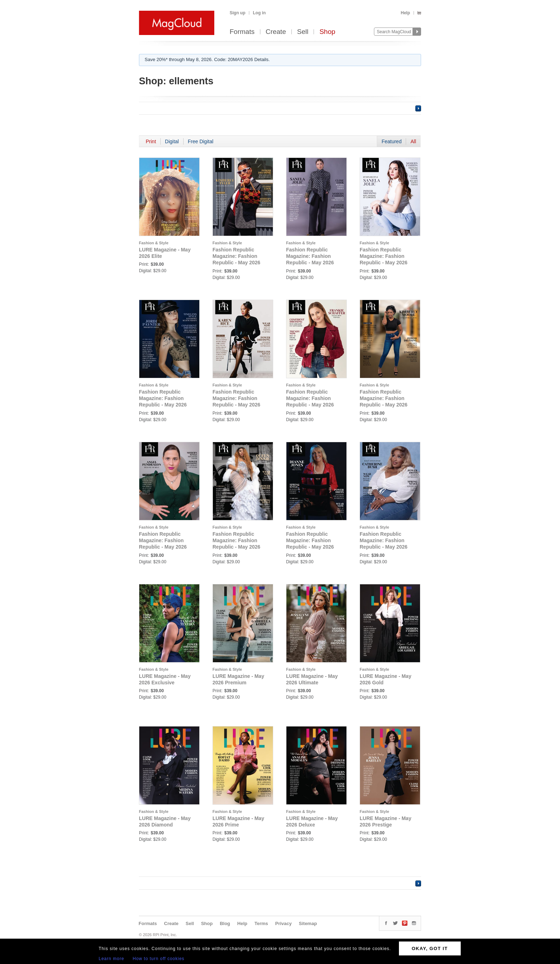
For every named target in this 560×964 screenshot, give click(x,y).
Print (151, 141)
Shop (327, 32)
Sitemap (308, 923)
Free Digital (201, 141)
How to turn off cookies (159, 959)
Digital (172, 141)
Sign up (237, 13)
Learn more (111, 959)
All (413, 141)
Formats (242, 32)
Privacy (284, 923)
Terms (261, 923)
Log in (259, 13)
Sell (303, 32)
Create (276, 32)
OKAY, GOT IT (430, 948)
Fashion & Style (154, 243)
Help (405, 13)
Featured (391, 141)
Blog (225, 923)
